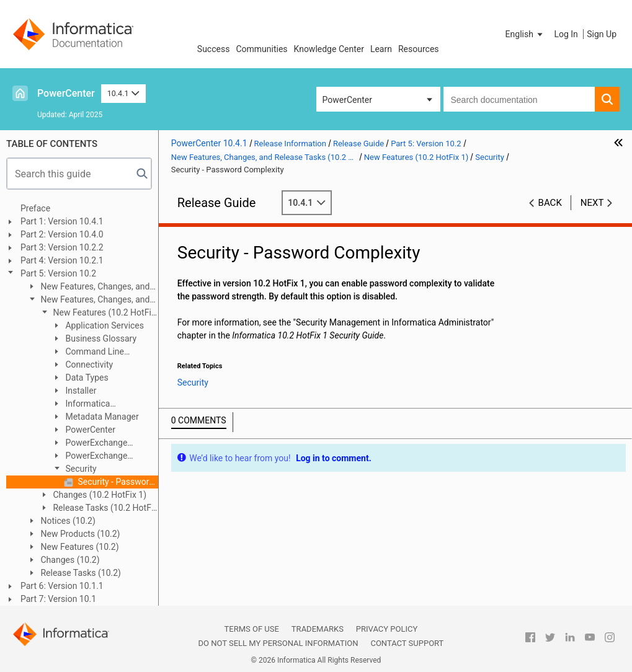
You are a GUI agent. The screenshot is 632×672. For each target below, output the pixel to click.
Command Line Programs (88, 352)
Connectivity (88, 365)
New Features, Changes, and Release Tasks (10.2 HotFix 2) (88, 287)
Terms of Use (252, 629)
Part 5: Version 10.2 (58, 273)
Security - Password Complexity (117, 482)
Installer (80, 391)
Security (80, 469)
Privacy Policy (387, 629)
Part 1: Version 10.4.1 (62, 221)
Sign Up (602, 34)
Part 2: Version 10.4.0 (62, 234)
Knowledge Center (329, 49)
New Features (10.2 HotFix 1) (97, 313)
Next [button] (592, 203)
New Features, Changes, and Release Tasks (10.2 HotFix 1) (88, 300)
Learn (381, 49)
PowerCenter (66, 93)
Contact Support (407, 643)
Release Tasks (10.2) (80, 573)
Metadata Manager (101, 417)
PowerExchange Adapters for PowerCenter (101, 457)
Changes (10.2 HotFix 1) (99, 495)
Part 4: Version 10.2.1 (62, 260)
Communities (261, 49)
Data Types (86, 378)
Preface (35, 208)
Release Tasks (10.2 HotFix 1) (98, 509)
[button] (525, 34)
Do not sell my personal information (278, 643)
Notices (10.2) (67, 521)
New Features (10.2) (79, 547)
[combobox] (519, 99)
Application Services (104, 325)
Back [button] (550, 203)
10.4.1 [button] (123, 93)
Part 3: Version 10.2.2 (62, 247)
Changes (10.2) (69, 560)
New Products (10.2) (79, 534)
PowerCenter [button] (347, 100)
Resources (419, 49)
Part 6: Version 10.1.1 (62, 586)
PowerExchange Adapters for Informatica (99, 444)
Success (214, 49)
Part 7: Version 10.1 (58, 599)
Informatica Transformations (83, 405)
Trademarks (318, 629)
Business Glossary (100, 338)
